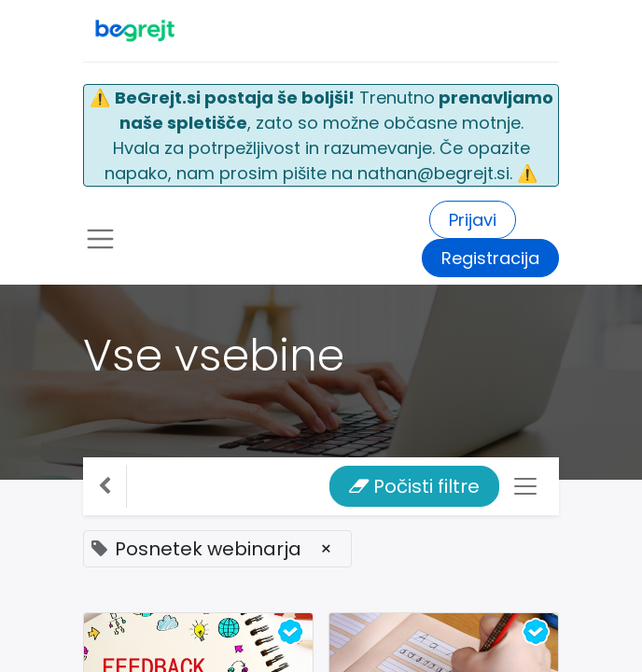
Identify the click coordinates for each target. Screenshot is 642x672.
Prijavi (473, 220)
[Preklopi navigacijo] (525, 486)
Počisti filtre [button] (414, 486)
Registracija (490, 258)
